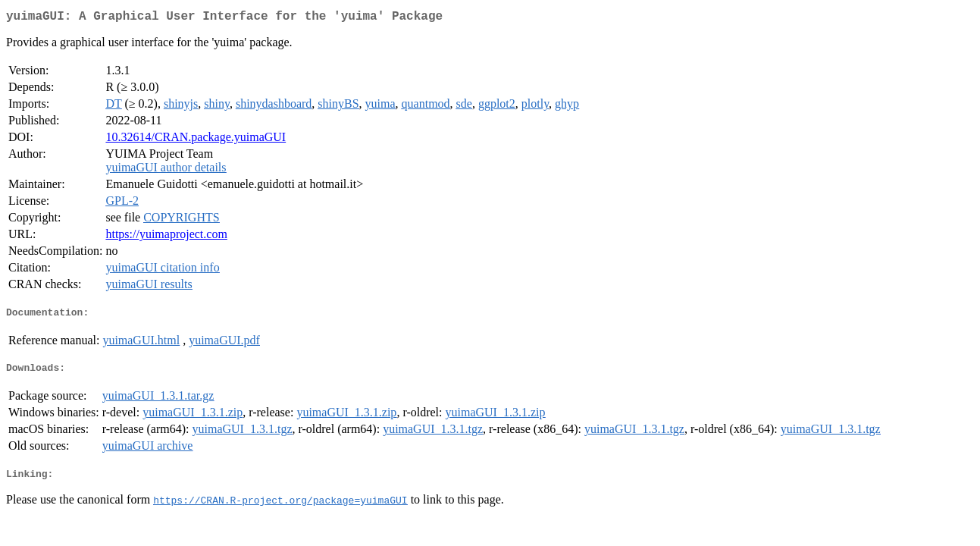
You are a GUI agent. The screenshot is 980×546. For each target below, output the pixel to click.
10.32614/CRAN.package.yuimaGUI (196, 140)
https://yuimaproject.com (166, 237)
